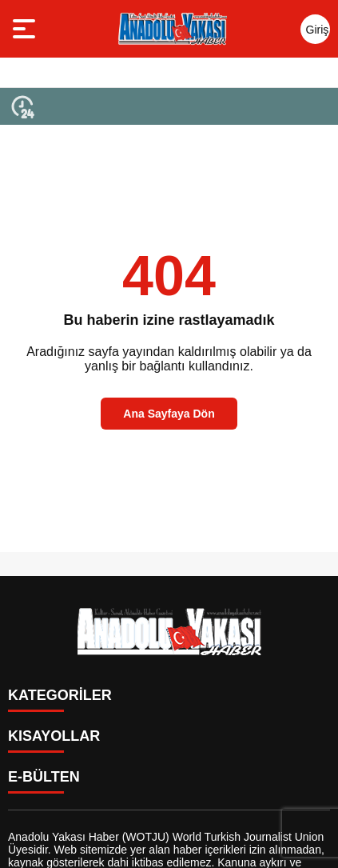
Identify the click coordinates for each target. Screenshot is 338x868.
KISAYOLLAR (54, 736)
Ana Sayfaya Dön (169, 414)
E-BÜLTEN (44, 777)
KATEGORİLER (60, 695)
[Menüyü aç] (26, 29)
